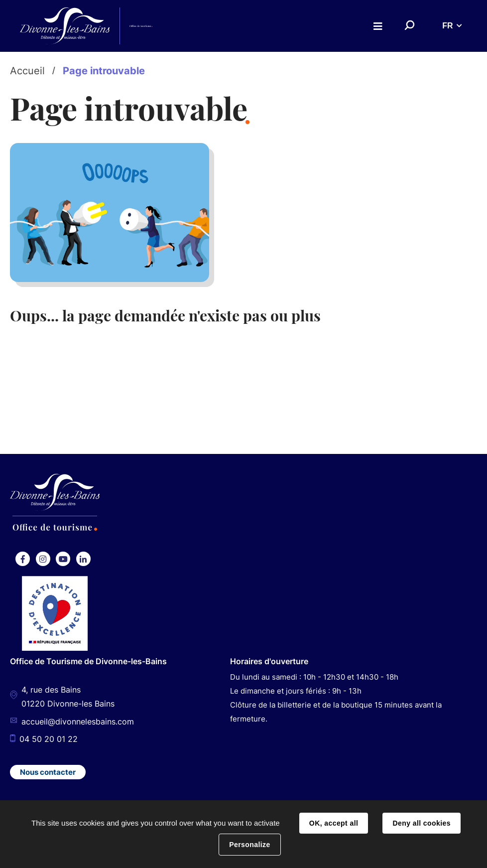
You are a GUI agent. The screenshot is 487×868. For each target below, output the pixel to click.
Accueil (27, 71)
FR (447, 26)
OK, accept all (334, 823)
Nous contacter (48, 772)
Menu (378, 26)
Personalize (249, 845)
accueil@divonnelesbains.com (78, 722)
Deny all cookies (421, 823)
